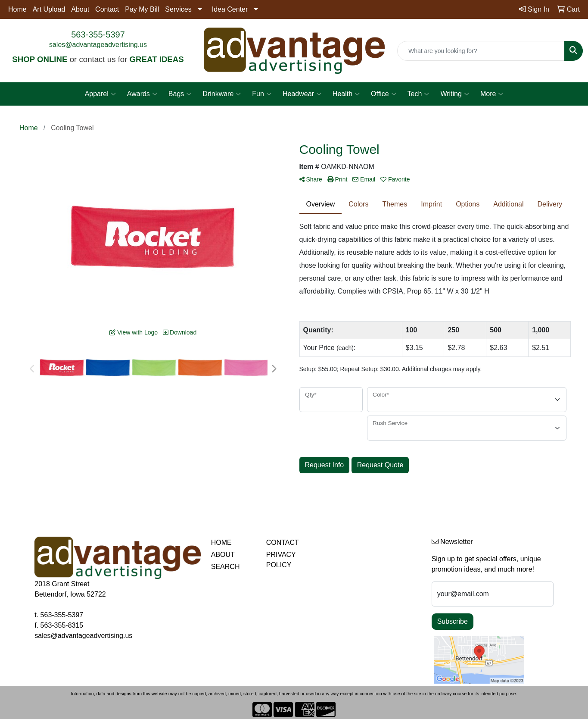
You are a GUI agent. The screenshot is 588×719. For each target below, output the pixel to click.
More (492, 94)
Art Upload (49, 9)
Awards (142, 94)
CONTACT (283, 542)
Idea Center (230, 9)
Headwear (302, 94)
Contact (107, 9)
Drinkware (222, 94)
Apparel (100, 94)
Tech (418, 94)
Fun (262, 94)
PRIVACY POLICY (281, 560)
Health (346, 94)
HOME (221, 542)
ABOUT (223, 555)
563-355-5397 (98, 34)
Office (384, 94)
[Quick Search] (481, 51)
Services (178, 9)
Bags (180, 94)
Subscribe (453, 621)
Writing (455, 94)
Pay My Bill (142, 9)
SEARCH (226, 567)
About (80, 9)
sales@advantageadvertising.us (98, 45)
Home (17, 9)
